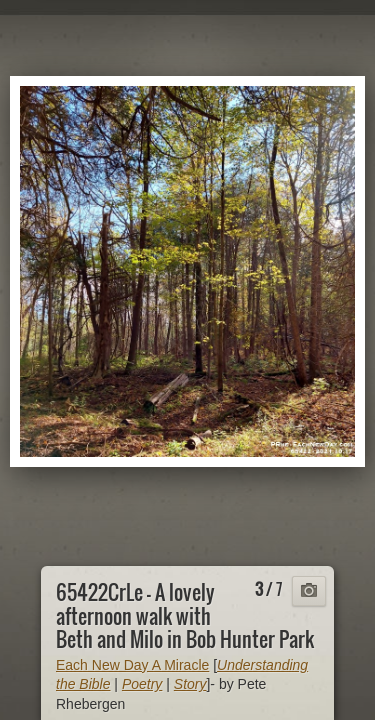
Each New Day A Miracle (132, 665)
